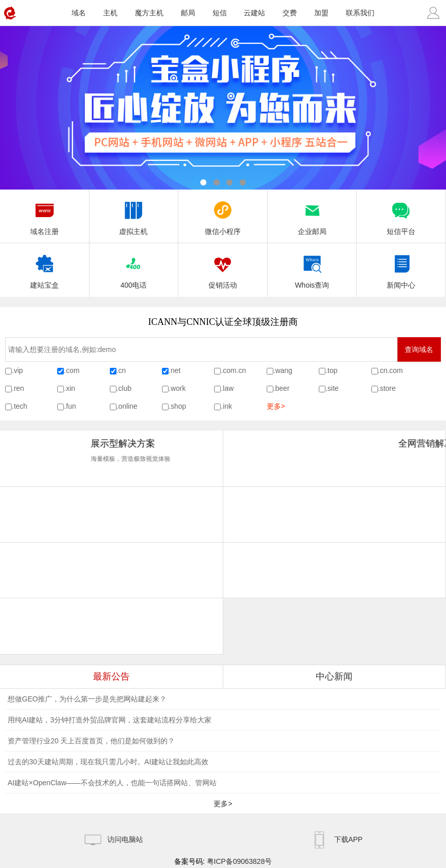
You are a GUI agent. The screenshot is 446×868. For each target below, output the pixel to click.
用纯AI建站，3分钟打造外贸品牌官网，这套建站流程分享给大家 (110, 720)
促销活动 (223, 269)
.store (387, 388)
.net (174, 370)
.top (331, 370)
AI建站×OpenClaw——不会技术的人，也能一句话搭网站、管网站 (112, 783)
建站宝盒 (44, 269)
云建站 (254, 13)
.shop (177, 406)
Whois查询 (312, 269)
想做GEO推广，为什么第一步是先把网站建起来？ (87, 699)
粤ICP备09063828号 (240, 861)
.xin (69, 388)
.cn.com (391, 370)
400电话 (133, 269)
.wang (283, 370)
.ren (18, 388)
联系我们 (360, 13)
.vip (17, 370)
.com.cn (233, 370)
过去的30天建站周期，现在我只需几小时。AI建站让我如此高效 (108, 762)
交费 (290, 13)
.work (177, 388)
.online (127, 406)
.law (227, 388)
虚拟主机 (133, 215)
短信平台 (401, 215)
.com (72, 370)
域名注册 (44, 215)
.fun (70, 406)
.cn (121, 370)
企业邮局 (312, 215)
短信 (220, 13)
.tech (19, 406)
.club (124, 388)
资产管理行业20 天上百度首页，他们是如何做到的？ (91, 741)
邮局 (188, 13)
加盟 (321, 13)
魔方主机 (149, 13)
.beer (281, 388)
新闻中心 (401, 269)
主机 (110, 13)
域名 (79, 13)
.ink (226, 406)
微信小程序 (223, 215)
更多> (276, 406)
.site (332, 388)
